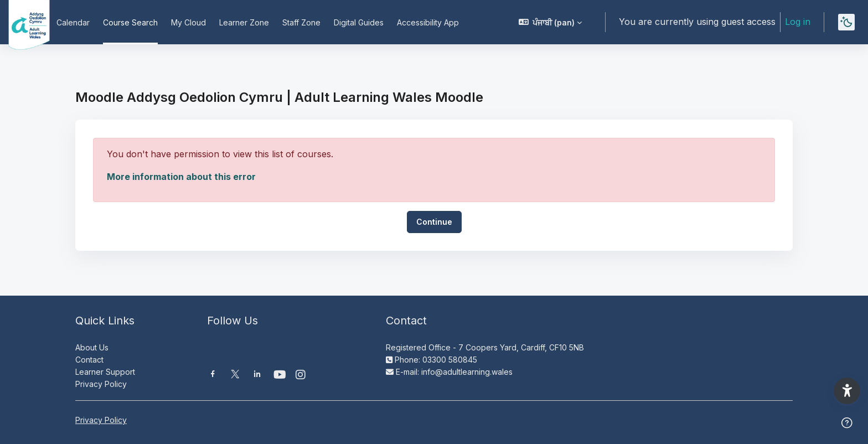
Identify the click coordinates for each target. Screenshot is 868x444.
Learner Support (105, 372)
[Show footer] (847, 423)
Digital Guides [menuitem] (359, 22)
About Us (92, 347)
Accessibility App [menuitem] (428, 22)
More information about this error (181, 177)
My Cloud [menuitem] (188, 22)
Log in (798, 22)
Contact (89, 360)
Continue (434, 222)
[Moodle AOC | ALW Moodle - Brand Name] (22, 22)
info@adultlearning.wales (467, 372)
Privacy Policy (101, 384)
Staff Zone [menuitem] (301, 22)
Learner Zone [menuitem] (244, 22)
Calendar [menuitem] (73, 22)
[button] (551, 22)
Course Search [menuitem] (130, 22)
